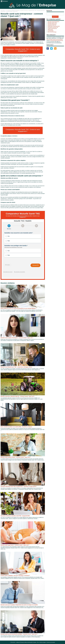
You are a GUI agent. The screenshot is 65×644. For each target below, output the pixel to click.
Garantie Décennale (52, 24)
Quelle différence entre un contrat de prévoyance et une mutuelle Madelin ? (18, 308)
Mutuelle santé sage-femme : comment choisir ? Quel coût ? (15, 545)
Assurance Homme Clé (53, 27)
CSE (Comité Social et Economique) (55, 39)
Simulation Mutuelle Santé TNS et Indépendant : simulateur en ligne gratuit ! (19, 487)
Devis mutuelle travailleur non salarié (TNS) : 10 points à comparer (16, 427)
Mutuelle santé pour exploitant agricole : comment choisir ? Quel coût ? (18, 396)
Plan (38, 642)
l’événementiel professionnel (57, 41)
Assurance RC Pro (52, 25)
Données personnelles (51, 642)
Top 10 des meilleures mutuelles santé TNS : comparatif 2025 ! (15, 516)
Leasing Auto (51, 31)
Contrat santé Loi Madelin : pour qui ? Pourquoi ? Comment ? (15, 576)
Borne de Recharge (52, 32)
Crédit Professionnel (52, 28)
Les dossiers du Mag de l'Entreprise (13, 10)
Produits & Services (24, 10)
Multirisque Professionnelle (54, 26)
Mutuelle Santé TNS (32, 10)
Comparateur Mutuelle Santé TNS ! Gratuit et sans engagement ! (23, 50)
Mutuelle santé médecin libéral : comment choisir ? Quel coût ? (16, 457)
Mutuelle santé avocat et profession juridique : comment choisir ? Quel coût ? (19, 634)
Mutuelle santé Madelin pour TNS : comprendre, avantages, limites (16, 367)
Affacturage (50, 30)
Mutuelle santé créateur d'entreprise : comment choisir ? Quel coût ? (17, 338)
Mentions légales (43, 642)
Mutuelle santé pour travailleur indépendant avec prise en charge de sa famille (19, 605)
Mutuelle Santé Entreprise (54, 22)
